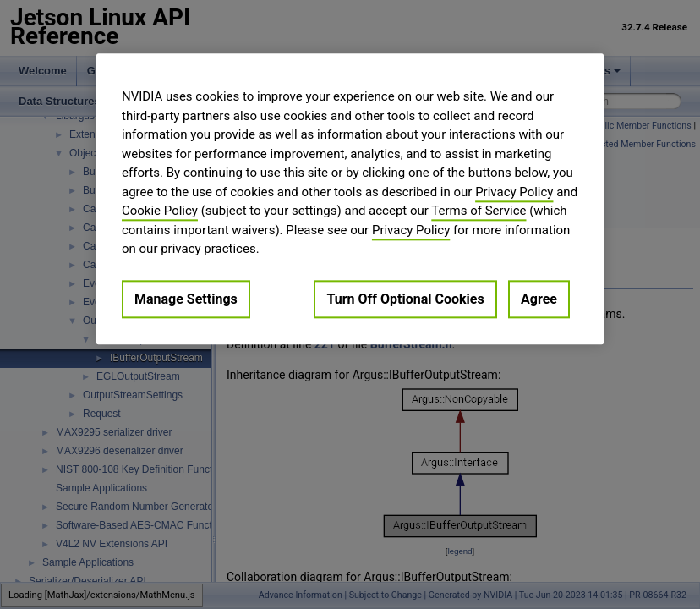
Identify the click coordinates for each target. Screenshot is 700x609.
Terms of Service (479, 211)
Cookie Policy (160, 211)
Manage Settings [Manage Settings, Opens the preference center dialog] (186, 299)
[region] (350, 199)
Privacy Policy (514, 192)
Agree (539, 299)
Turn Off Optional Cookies (405, 299)
